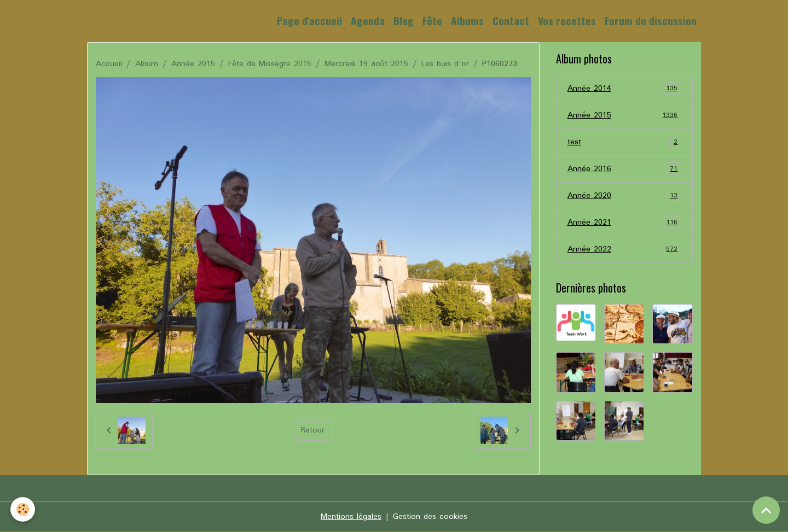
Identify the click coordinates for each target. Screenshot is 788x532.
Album (147, 64)
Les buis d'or (445, 64)
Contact (511, 21)
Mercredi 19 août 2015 (366, 64)
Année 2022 (625, 249)
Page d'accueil (309, 21)
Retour (313, 430)
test (625, 142)
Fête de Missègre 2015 (270, 64)
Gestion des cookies (430, 517)
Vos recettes (567, 21)
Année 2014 (625, 89)
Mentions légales (351, 517)
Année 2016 (625, 169)
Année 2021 (625, 223)
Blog (404, 21)
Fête (432, 21)
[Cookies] (23, 509)
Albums (467, 21)
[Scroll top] (766, 510)
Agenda (368, 21)
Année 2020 (625, 196)
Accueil (109, 64)
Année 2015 (193, 64)
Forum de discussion (651, 21)
